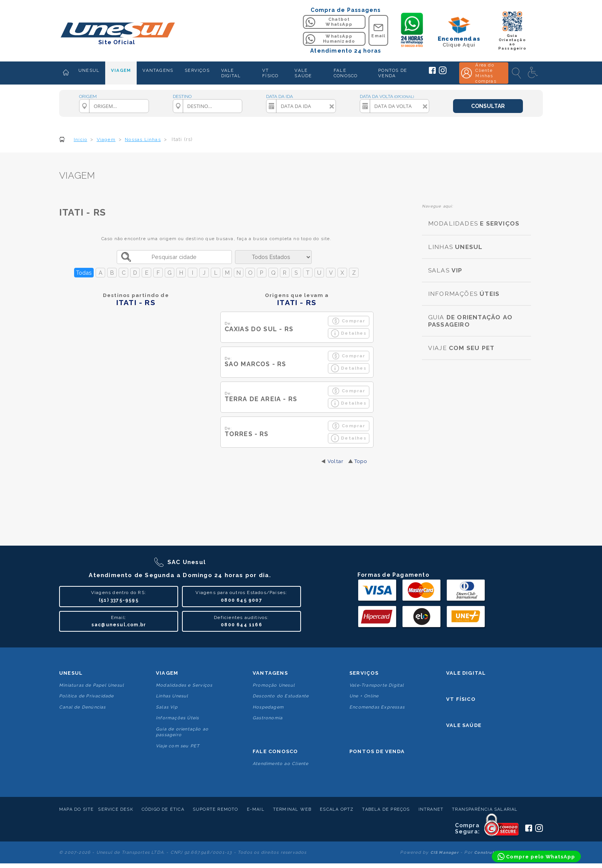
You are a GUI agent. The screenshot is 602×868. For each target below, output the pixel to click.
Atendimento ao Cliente (280, 764)
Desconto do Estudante (281, 696)
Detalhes (349, 333)
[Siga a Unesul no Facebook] (432, 72)
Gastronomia (268, 718)
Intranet (431, 809)
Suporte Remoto (216, 809)
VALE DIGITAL (231, 73)
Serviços (364, 673)
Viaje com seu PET (178, 746)
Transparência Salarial (485, 809)
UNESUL (89, 70)
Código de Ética (163, 809)
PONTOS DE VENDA (393, 73)
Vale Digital (466, 673)
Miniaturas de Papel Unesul (92, 685)
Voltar (336, 461)
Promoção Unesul (274, 685)
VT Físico (461, 699)
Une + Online (364, 696)
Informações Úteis (177, 718)
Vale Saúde (464, 725)
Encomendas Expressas (377, 707)
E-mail (256, 809)
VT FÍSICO (270, 73)
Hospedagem (268, 707)
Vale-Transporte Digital (377, 685)
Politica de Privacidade (87, 696)
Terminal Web (292, 809)
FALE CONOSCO (346, 73)
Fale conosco (275, 751)
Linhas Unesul (172, 696)
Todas (84, 273)
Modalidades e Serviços (184, 685)
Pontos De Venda (377, 751)
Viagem (167, 673)
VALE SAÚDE (303, 73)
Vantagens (270, 673)
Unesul (71, 673)
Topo (361, 461)
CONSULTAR (488, 106)
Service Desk (115, 809)
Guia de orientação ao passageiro (182, 732)
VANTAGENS (158, 70)
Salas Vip (167, 707)
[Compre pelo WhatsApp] (536, 856)
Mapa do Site (76, 809)
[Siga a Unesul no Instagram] (443, 73)
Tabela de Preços (386, 809)
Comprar (348, 321)
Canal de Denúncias (83, 707)
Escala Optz (337, 809)
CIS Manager (445, 852)
